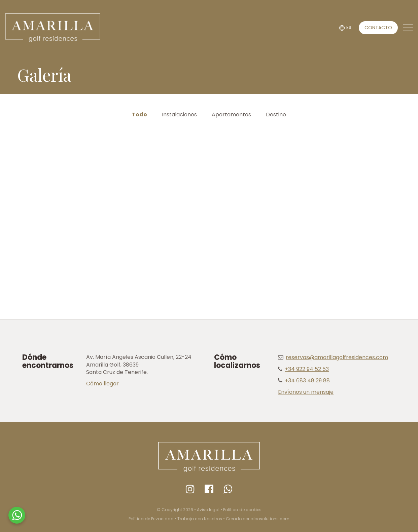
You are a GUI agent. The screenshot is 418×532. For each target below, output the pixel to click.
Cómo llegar (102, 384)
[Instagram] (190, 489)
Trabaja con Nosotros (200, 519)
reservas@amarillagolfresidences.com (337, 357)
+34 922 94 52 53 (307, 369)
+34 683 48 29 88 (307, 381)
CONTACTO (378, 28)
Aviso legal (208, 510)
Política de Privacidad (151, 519)
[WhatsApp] (17, 515)
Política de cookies (242, 510)
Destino (276, 115)
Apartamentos (231, 115)
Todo (140, 115)
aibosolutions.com (270, 519)
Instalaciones (179, 115)
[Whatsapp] (228, 489)
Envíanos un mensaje (306, 392)
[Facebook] (209, 489)
